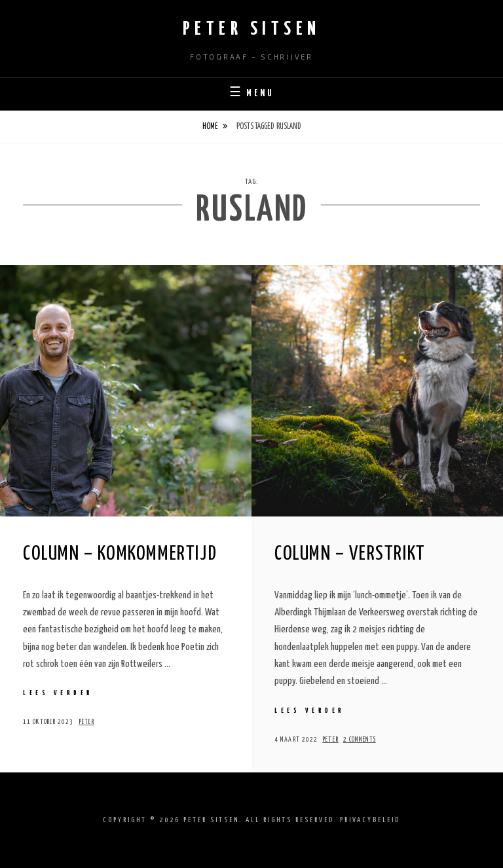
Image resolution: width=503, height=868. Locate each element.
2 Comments (360, 740)
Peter (87, 722)
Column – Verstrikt (350, 554)
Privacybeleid (370, 820)
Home (210, 127)
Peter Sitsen (252, 29)
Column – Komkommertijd (120, 554)
